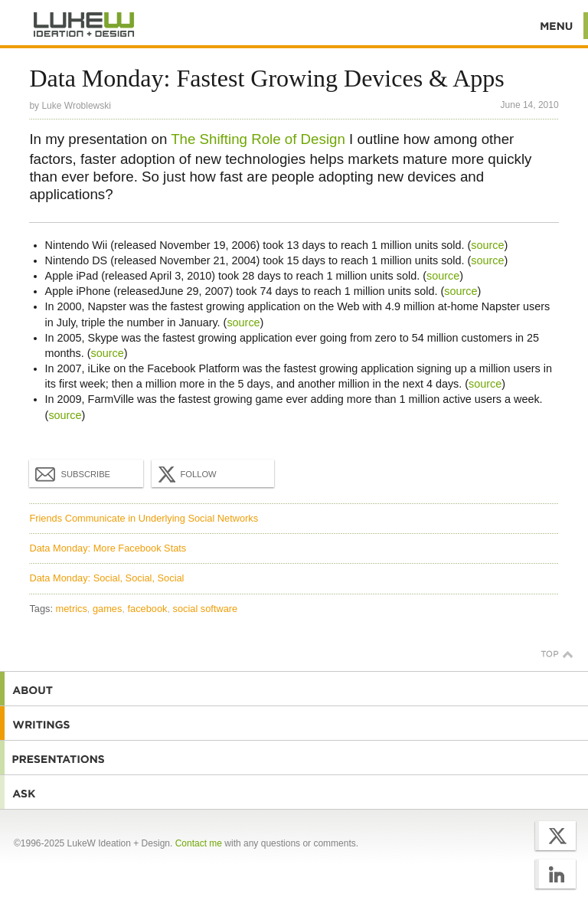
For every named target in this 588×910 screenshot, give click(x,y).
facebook (147, 609)
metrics (72, 609)
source (487, 245)
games (107, 609)
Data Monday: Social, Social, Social (106, 578)
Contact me (199, 843)
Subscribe (73, 473)
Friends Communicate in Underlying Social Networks (144, 518)
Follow (185, 474)
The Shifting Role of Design (258, 139)
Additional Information (84, 25)
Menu (557, 26)
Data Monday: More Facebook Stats (108, 548)
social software (206, 609)
